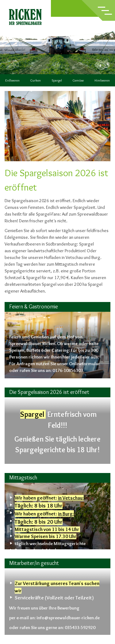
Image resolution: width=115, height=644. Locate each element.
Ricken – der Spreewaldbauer (25, 17)
